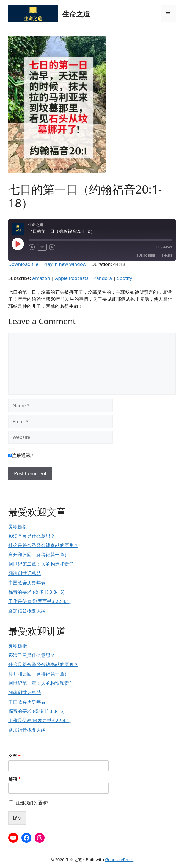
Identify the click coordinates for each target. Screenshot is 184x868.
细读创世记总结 (25, 573)
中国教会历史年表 (27, 583)
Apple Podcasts (72, 278)
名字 (14, 756)
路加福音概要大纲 (27, 611)
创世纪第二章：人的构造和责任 (41, 564)
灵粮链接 (18, 527)
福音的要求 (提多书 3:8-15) (36, 592)
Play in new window (65, 264)
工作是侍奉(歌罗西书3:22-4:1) (39, 601)
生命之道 (76, 14)
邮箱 (14, 779)
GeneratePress (119, 859)
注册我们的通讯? (32, 803)
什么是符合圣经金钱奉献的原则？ (43, 545)
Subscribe (146, 256)
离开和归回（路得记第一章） (39, 555)
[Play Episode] (18, 244)
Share (167, 256)
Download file (23, 264)
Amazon (41, 278)
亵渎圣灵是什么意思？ (32, 536)
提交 (17, 818)
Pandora (103, 278)
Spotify (124, 278)
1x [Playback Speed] (42, 247)
